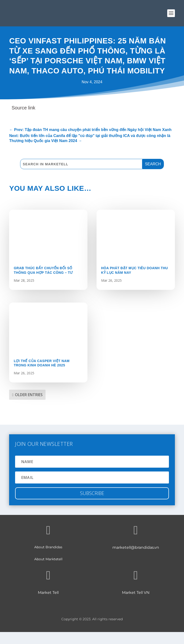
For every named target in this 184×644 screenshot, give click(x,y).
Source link (23, 108)
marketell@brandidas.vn (136, 547)
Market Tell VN (136, 593)
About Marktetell (48, 559)
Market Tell (48, 593)
